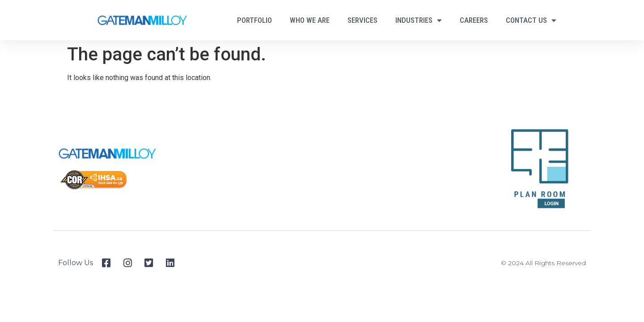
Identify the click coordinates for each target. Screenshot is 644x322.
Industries (419, 20)
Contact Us (531, 20)
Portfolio (254, 20)
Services (362, 20)
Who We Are (310, 20)
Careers (474, 20)
